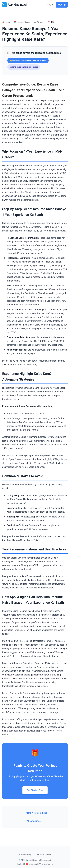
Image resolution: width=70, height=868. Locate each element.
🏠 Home (6, 22)
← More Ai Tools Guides (35, 813)
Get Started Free (35, 790)
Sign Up (62, 5)
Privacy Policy (25, 855)
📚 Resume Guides (22, 22)
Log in (50, 5)
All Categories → (35, 821)
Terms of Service (43, 855)
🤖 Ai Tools (39, 22)
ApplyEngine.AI (14, 5)
